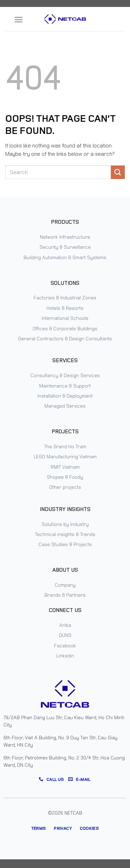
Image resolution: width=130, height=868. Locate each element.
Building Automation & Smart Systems (65, 257)
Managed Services (65, 406)
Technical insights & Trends (65, 534)
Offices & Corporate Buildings (65, 328)
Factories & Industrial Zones (65, 297)
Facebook (65, 645)
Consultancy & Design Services (65, 375)
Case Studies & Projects (65, 544)
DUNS (65, 635)
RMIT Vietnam (65, 467)
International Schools (65, 318)
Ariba (65, 625)
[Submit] (118, 172)
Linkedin (65, 656)
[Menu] (19, 20)
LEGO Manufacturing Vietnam (65, 456)
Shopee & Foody (65, 477)
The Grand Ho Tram (65, 446)
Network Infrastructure (65, 237)
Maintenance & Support (65, 386)
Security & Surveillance (65, 247)
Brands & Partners (65, 595)
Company (65, 585)
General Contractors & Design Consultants (65, 338)
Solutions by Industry (65, 524)
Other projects (65, 487)
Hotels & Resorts (65, 308)
